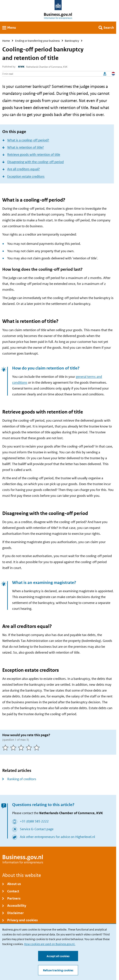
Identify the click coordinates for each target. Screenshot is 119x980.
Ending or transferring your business (37, 41)
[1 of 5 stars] (6, 748)
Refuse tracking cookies (58, 970)
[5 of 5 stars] (37, 748)
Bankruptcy (72, 41)
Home (6, 41)
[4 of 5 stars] (30, 748)
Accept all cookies (58, 956)
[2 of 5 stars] (14, 748)
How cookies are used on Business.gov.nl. (50, 944)
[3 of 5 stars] (22, 748)
